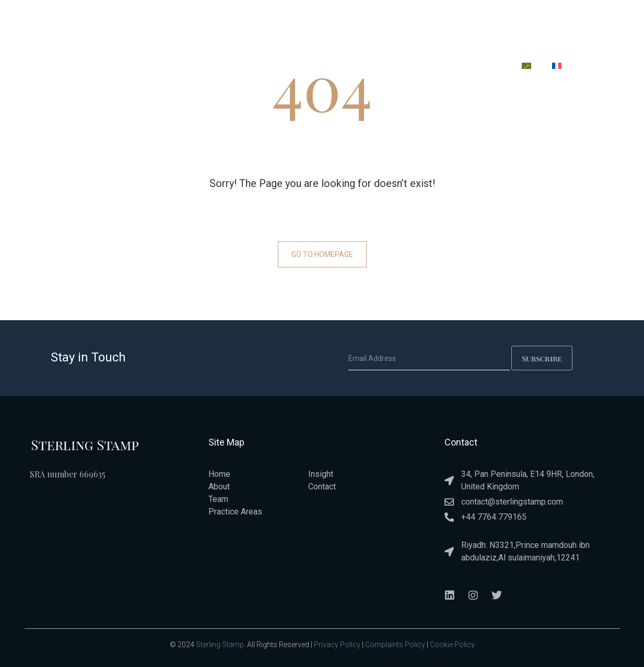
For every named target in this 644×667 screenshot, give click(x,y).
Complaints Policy (395, 645)
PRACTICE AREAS (321, 68)
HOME (212, 68)
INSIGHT (429, 68)
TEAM (383, 68)
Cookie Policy (452, 645)
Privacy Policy (337, 645)
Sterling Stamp (220, 645)
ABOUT (257, 68)
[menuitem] (526, 66)
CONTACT (483, 68)
